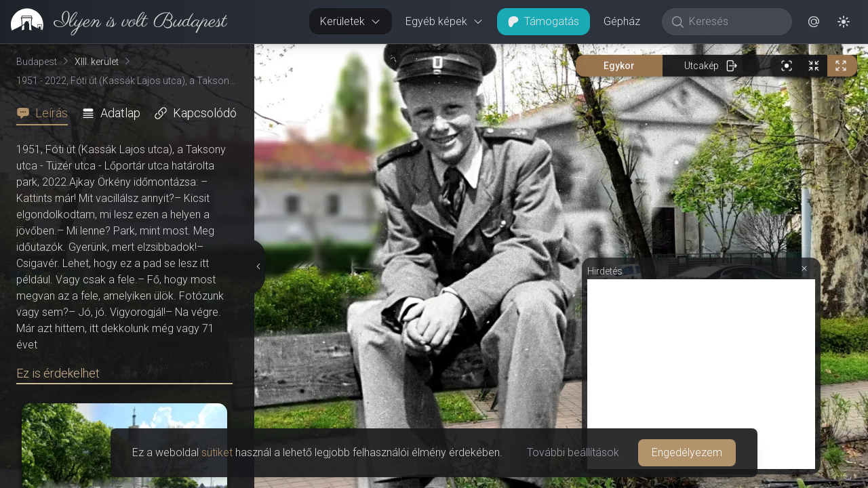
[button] (814, 22)
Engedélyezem (687, 452)
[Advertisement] (701, 374)
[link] (114, 22)
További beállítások (573, 452)
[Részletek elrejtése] (259, 266)
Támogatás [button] (544, 21)
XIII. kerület (97, 62)
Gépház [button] (622, 21)
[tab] (46, 113)
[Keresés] (734, 22)
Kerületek (351, 21)
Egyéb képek (445, 21)
